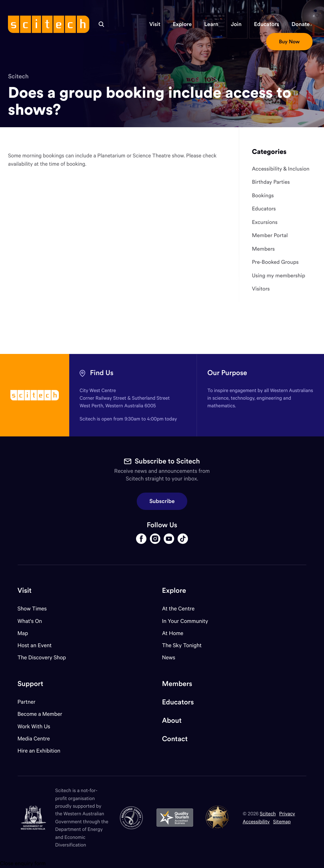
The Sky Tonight (182, 645)
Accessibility (256, 821)
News (169, 657)
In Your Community (185, 621)
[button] (155, 24)
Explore (174, 591)
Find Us (102, 373)
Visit (25, 591)
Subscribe (162, 501)
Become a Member (40, 714)
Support (30, 684)
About (172, 721)
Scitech (18, 76)
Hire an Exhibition (39, 751)
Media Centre (34, 739)
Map (27, 633)
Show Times (32, 609)
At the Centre (178, 609)
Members (177, 684)
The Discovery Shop (42, 657)
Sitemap (282, 821)
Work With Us (34, 726)
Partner (27, 702)
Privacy (287, 813)
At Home (173, 633)
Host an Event (35, 645)
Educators (178, 702)
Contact (175, 739)
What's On (30, 621)
